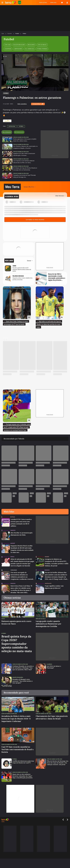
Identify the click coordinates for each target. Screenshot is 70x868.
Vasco (3, 619)
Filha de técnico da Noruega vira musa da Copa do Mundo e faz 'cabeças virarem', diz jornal (57, 763)
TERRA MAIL (53, 3)
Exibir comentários (22, 104)
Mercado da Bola (41, 619)
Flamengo (49, 664)
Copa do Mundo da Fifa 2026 (21, 137)
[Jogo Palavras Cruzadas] (19, 278)
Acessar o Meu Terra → (30, 187)
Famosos (13, 530)
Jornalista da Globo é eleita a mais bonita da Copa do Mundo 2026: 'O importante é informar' (16, 719)
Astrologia (12, 126)
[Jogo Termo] (19, 268)
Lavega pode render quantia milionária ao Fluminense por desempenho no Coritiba (48, 624)
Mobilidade (14, 570)
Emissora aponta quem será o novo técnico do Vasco (16, 622)
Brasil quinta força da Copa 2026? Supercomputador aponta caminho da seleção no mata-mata (17, 644)
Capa (3, 34)
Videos (24, 34)
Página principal (11, 3)
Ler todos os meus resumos (35, 220)
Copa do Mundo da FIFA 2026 (20, 3)
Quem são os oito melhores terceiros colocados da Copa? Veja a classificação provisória (22, 776)
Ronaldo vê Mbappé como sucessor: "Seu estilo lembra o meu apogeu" (22, 681)
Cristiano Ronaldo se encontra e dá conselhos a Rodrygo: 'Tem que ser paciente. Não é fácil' (23, 668)
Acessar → (30, 260)
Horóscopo (48, 584)
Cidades (47, 557)
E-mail (62, 3)
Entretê (13, 543)
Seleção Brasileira (18, 677)
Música (12, 557)
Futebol (17, 34)
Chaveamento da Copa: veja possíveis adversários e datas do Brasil (52, 717)
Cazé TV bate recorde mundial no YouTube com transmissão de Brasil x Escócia (17, 749)
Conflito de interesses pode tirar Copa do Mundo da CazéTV (23, 762)
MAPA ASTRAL (43, 3)
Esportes (10, 34)
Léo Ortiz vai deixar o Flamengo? (54, 667)
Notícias (13, 517)
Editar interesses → (60, 196)
